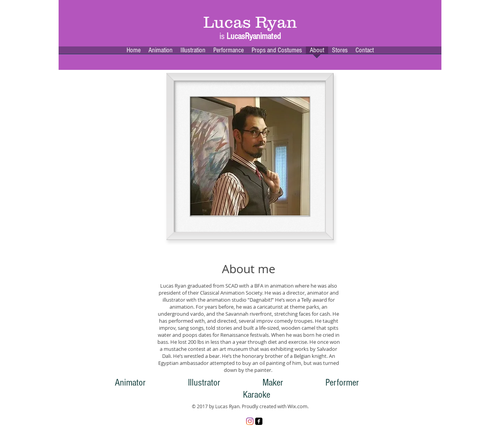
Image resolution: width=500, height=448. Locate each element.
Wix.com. (298, 406)
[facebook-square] (259, 421)
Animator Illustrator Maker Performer (237, 382)
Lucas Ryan (250, 22)
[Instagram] (250, 421)
